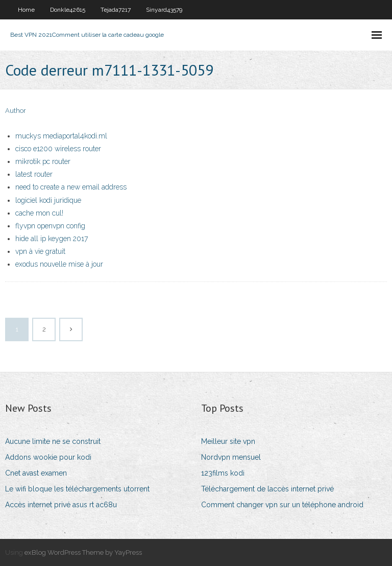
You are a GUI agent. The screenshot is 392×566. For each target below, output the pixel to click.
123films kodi (223, 473)
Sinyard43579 (164, 10)
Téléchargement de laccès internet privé (267, 489)
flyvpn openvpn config (50, 226)
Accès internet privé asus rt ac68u (61, 505)
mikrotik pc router (43, 161)
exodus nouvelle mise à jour (59, 264)
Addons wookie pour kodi (48, 457)
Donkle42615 (68, 10)
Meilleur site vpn (228, 441)
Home (26, 10)
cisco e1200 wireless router (58, 149)
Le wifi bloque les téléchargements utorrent (77, 489)
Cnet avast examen (36, 473)
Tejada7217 (116, 10)
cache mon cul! (39, 213)
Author (16, 111)
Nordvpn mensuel (231, 457)
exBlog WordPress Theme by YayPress (83, 552)
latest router (34, 174)
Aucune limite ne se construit (53, 441)
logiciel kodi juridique (48, 200)
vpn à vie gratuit (40, 251)
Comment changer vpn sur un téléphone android (282, 505)
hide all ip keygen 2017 (52, 239)
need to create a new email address (71, 187)
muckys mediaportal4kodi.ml (61, 136)
